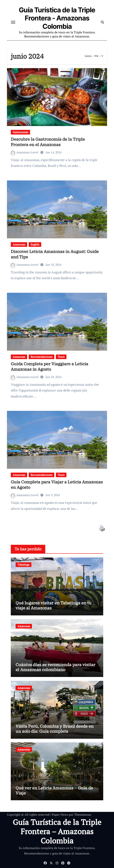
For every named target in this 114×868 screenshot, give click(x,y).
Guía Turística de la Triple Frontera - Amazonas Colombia (57, 18)
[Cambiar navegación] (13, 22)
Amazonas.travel (25, 152)
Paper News (60, 815)
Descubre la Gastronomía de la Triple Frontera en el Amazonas (48, 142)
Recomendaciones (41, 357)
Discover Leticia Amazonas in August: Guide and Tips (55, 254)
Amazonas (19, 244)
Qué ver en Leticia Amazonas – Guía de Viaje (54, 790)
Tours (61, 357)
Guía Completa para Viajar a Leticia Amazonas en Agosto (57, 485)
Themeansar (83, 815)
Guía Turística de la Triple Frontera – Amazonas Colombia (57, 831)
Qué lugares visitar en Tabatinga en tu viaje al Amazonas (54, 605)
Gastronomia (20, 132)
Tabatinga (23, 565)
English (35, 244)
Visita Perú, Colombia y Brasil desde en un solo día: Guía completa (55, 729)
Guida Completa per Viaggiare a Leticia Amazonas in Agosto (49, 366)
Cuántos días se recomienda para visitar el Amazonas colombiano (55, 667)
